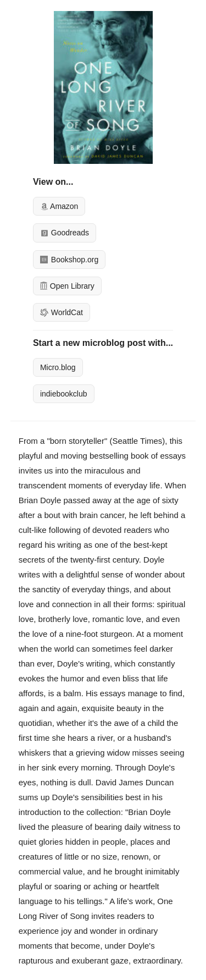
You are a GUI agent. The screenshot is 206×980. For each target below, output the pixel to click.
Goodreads (65, 233)
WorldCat (62, 312)
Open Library (67, 286)
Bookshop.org (69, 260)
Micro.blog (58, 367)
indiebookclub (64, 394)
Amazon (59, 206)
